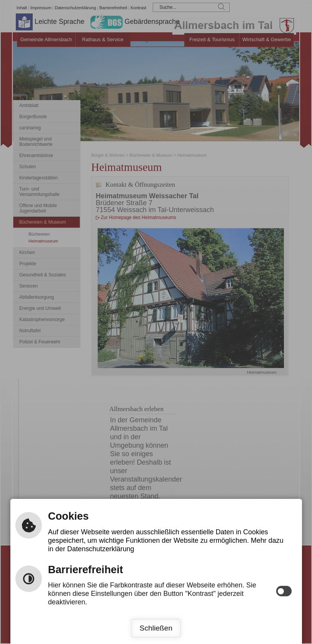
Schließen (156, 628)
